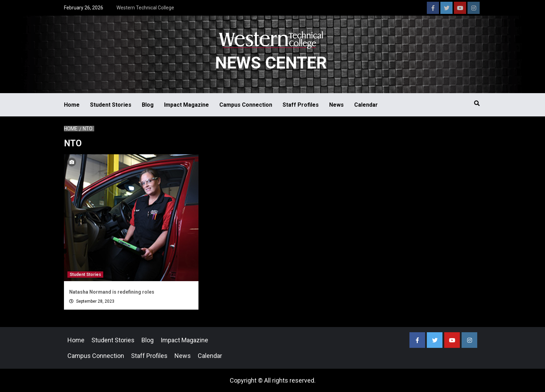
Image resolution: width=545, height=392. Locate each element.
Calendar (366, 105)
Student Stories (111, 105)
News (336, 105)
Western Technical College (145, 8)
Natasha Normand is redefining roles (112, 292)
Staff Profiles (301, 105)
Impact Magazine (186, 105)
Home (72, 105)
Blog (148, 105)
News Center (271, 63)
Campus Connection (246, 105)
